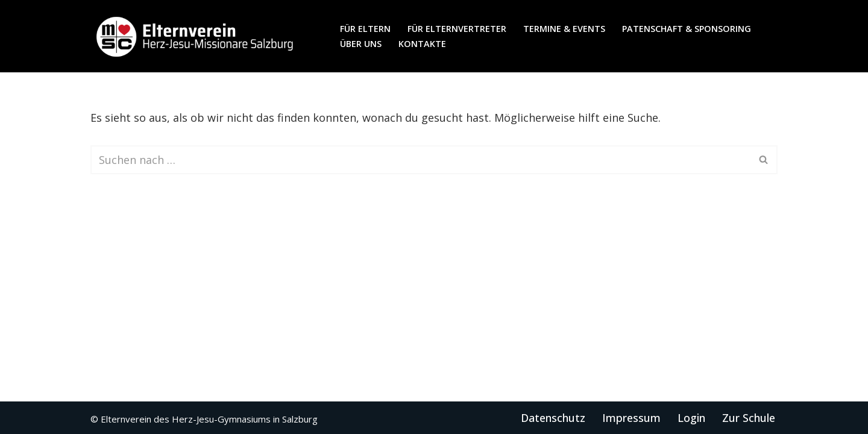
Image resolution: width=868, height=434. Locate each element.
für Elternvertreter (457, 29)
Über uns (361, 44)
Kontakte (422, 44)
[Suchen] (420, 160)
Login (691, 418)
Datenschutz (553, 418)
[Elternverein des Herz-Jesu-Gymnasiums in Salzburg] (196, 36)
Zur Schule (749, 418)
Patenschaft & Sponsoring (687, 29)
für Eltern (365, 29)
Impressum (631, 418)
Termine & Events (564, 29)
